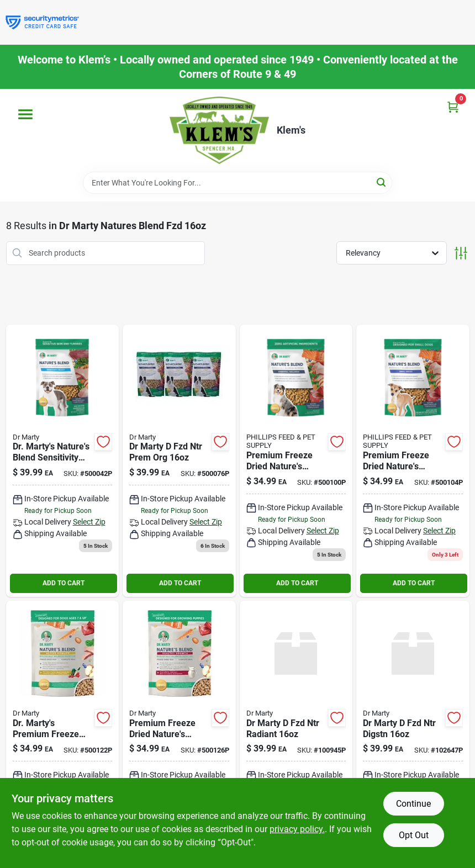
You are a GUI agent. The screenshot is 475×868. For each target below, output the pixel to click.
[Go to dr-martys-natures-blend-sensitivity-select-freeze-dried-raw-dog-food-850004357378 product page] (63, 461)
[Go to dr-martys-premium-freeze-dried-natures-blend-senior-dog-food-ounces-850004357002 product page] (63, 733)
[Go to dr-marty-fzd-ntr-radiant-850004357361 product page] (296, 733)
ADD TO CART (64, 583)
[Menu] (25, 114)
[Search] (382, 182)
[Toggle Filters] (461, 253)
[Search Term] (237, 183)
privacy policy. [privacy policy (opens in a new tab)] (297, 829)
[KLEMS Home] (219, 130)
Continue (413, 804)
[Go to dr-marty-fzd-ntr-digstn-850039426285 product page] (413, 733)
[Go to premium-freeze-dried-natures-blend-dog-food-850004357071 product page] (296, 461)
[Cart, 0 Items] (453, 107)
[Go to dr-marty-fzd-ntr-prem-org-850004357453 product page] (179, 461)
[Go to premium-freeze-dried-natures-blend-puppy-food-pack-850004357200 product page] (179, 733)
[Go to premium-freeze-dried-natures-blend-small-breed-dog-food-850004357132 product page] (413, 461)
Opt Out (414, 835)
